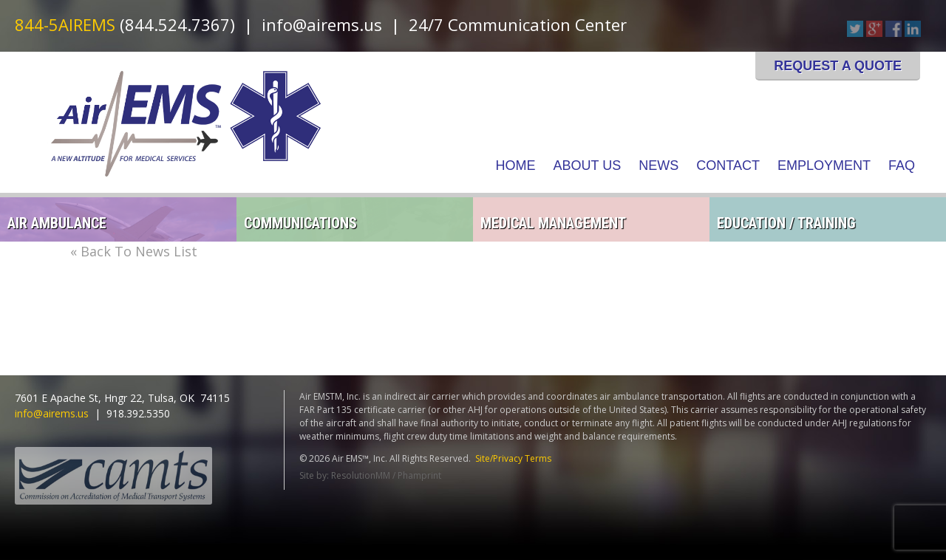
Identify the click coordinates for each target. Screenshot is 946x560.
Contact (728, 165)
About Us (588, 165)
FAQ (902, 165)
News (659, 165)
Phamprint (419, 475)
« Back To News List (134, 251)
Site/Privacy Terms (513, 458)
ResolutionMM (361, 475)
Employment (824, 165)
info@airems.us (322, 24)
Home (516, 165)
